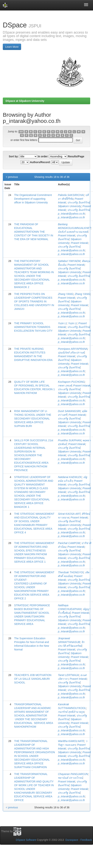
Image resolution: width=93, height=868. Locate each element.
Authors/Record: (40, 162)
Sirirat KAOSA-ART (69, 514)
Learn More (12, 47)
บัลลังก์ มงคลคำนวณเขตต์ (73, 232)
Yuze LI (62, 323)
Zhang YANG (66, 294)
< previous (12, 177)
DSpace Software (26, 840)
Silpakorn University (69, 206)
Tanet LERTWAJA (68, 675)
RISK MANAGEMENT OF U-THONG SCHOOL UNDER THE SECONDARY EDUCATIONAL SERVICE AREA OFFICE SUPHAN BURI (33, 419)
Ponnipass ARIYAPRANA (73, 349)
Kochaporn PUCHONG (71, 382)
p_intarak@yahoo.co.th (71, 214)
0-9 (21, 132)
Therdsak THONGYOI (71, 572)
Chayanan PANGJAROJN (73, 774)
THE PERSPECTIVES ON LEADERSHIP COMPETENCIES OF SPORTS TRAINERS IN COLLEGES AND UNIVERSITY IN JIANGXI (34, 301)
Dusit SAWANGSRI (69, 411)
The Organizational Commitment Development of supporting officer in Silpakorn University (33, 199)
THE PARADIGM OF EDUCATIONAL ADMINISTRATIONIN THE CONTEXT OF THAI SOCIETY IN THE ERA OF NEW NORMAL (34, 232)
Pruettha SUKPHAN (70, 440)
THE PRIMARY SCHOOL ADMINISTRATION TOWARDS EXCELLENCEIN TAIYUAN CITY (33, 327)
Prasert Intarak (66, 235)
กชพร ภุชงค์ (65, 386)
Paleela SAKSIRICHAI (71, 195)
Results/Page (76, 156)
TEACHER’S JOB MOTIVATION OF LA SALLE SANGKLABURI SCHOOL (33, 679)
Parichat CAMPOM (69, 543)
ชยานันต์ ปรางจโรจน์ (70, 778)
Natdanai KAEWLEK (70, 477)
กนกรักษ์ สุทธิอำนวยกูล (71, 712)
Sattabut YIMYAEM (69, 261)
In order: (43, 156)
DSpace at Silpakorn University (25, 101)
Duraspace (72, 840)
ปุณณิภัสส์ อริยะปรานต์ (71, 353)
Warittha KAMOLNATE (71, 741)
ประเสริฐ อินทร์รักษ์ (79, 202)
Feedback (86, 840)
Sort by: (14, 156)
